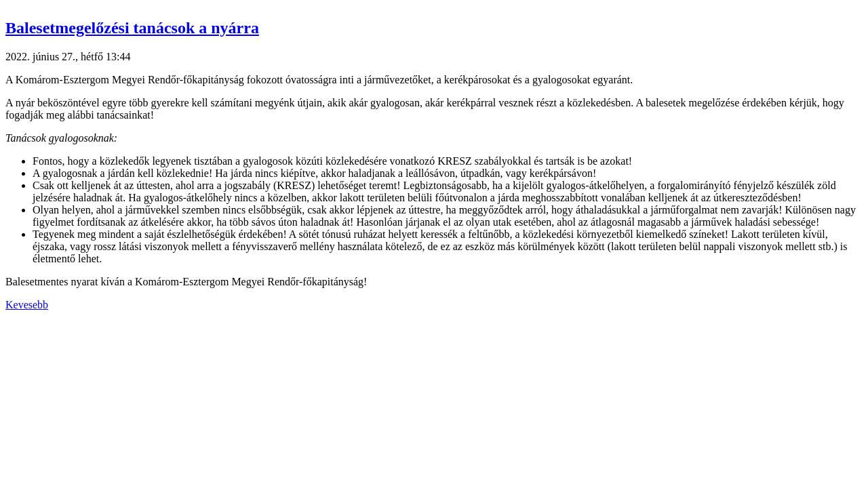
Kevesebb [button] (27, 305)
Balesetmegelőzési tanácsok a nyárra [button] (132, 28)
